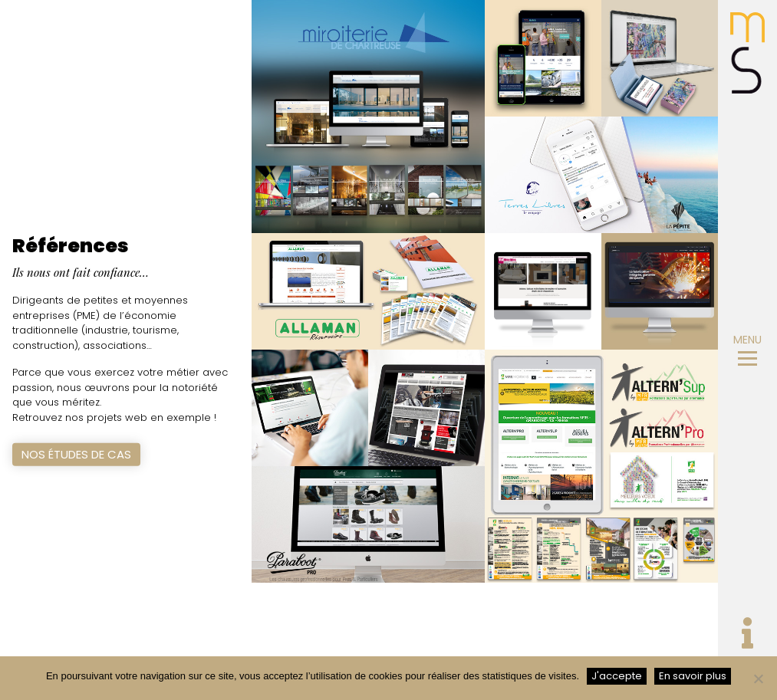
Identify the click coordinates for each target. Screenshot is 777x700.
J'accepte (617, 676)
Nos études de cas (76, 454)
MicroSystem (747, 53)
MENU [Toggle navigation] (747, 349)
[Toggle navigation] (747, 636)
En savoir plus (693, 676)
